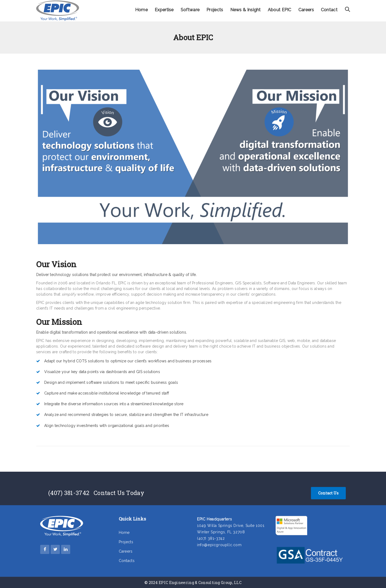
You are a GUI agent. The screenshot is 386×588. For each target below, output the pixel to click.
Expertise (164, 10)
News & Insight (246, 10)
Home (141, 10)
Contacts (127, 561)
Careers (306, 10)
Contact (329, 10)
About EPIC (280, 10)
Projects (215, 10)
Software (190, 10)
